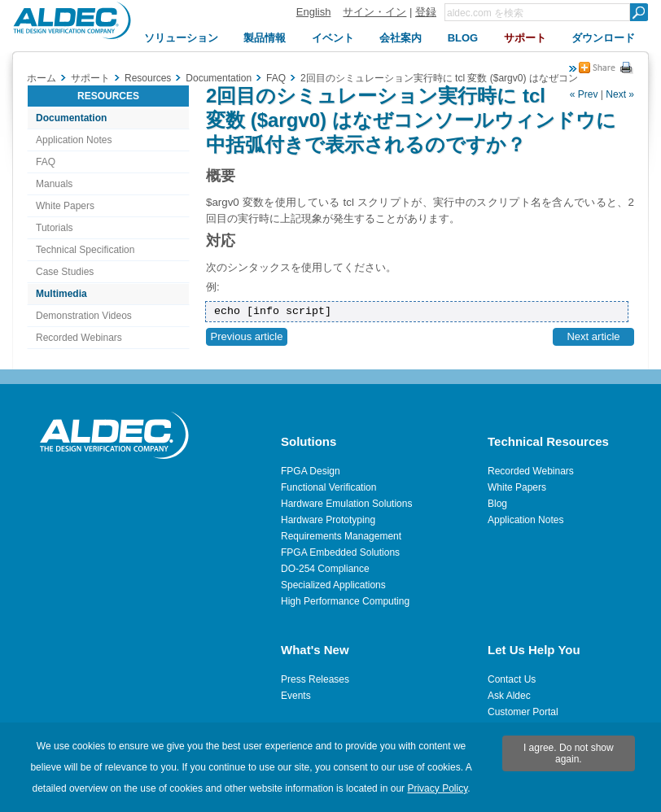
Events (296, 696)
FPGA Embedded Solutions (340, 552)
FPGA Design (311, 471)
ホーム (42, 78)
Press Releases (315, 679)
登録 (426, 12)
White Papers (65, 206)
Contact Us (512, 679)
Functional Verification (328, 487)
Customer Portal (523, 712)
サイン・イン (374, 12)
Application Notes (74, 140)
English (314, 12)
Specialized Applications (333, 585)
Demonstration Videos (84, 316)
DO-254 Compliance (325, 569)
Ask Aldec (509, 696)
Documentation (71, 118)
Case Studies (65, 272)
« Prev (584, 94)
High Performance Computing (345, 601)
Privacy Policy (437, 788)
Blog (497, 504)
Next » (620, 94)
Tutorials (55, 228)
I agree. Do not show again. (569, 753)
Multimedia (61, 294)
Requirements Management (341, 536)
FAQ (46, 162)
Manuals (54, 184)
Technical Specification (85, 250)
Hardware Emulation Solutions (346, 504)
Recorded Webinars (79, 338)
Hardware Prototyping (328, 520)
